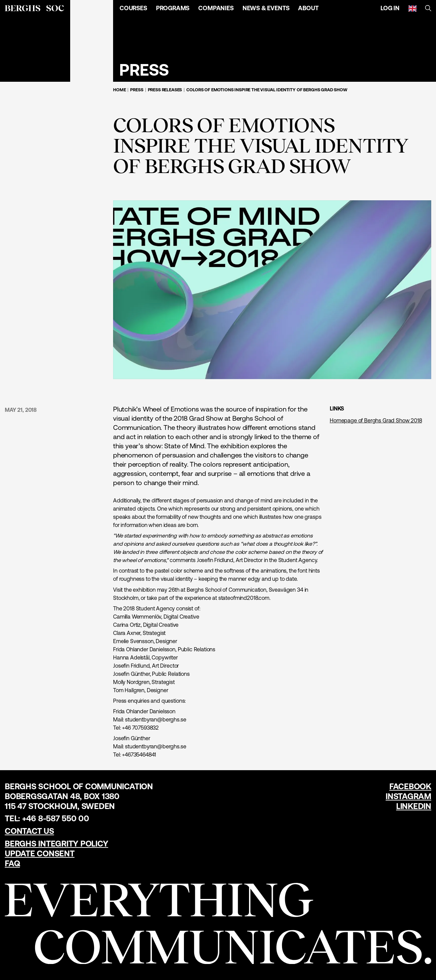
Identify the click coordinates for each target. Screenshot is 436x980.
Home (119, 90)
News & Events (266, 8)
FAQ (12, 863)
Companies (216, 8)
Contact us (29, 831)
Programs (173, 8)
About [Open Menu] (308, 8)
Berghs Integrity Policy (56, 844)
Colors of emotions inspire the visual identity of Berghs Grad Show (267, 90)
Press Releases (165, 90)
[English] (412, 8)
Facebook (410, 786)
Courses (133, 8)
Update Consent (40, 853)
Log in (390, 8)
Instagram (408, 796)
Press (137, 90)
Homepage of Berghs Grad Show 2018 (376, 420)
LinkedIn (414, 806)
